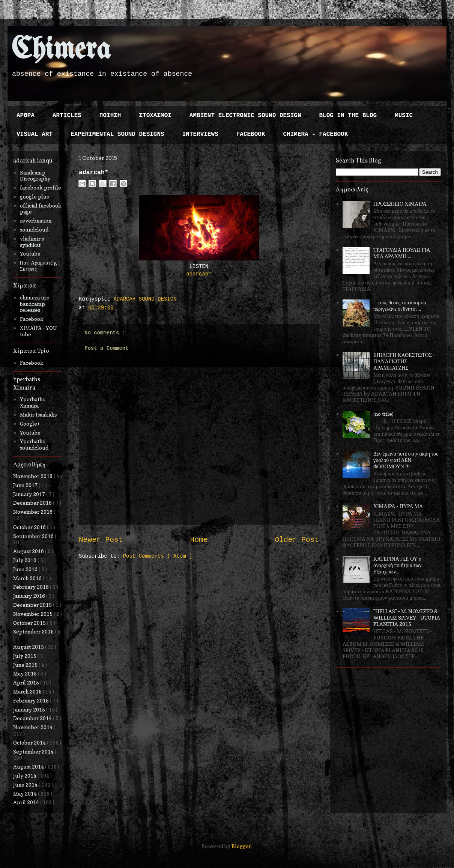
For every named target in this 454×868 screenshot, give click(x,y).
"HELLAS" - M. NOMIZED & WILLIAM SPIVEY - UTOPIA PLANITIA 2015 (407, 618)
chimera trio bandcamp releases (35, 304)
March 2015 (28, 691)
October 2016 (30, 527)
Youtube (30, 253)
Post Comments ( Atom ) (158, 556)
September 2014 (34, 751)
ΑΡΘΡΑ (26, 116)
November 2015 (33, 614)
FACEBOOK (251, 134)
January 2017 (30, 494)
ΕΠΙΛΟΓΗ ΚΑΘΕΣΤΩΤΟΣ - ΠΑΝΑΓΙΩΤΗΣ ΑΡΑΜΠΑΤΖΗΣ (404, 361)
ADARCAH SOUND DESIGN (145, 299)
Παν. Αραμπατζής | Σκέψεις (40, 266)
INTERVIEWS (200, 134)
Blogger (241, 846)
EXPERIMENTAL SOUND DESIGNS (117, 134)
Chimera (61, 50)
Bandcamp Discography (35, 176)
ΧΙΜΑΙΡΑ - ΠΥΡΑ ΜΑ (398, 506)
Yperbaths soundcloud (34, 444)
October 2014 (30, 742)
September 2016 (34, 536)
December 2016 (33, 503)
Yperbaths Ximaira (32, 402)
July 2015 (25, 656)
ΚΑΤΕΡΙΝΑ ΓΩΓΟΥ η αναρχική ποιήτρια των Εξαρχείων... (397, 565)
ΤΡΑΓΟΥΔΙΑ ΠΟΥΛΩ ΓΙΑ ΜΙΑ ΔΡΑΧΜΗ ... (402, 253)
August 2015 (29, 647)
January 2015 (30, 709)
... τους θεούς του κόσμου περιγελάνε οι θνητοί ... (400, 305)
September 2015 (34, 631)
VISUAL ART (35, 134)
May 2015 (26, 673)
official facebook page (41, 209)
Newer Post (101, 540)
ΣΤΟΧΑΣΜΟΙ (155, 116)
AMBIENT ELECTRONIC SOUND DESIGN (245, 116)
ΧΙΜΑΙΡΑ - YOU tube (39, 331)
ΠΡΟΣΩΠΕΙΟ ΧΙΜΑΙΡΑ (400, 204)
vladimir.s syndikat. (32, 242)
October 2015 (30, 623)
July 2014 (25, 775)
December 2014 (33, 718)
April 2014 (27, 802)
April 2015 (27, 682)
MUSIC (404, 116)
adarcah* (199, 274)
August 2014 (29, 766)
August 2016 (29, 551)
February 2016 (32, 587)
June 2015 (26, 665)
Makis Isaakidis (38, 414)
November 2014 (33, 727)
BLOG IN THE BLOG (348, 116)
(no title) (383, 414)
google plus (34, 196)
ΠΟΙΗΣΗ (110, 116)
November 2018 (33, 476)
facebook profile (41, 187)
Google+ (30, 423)
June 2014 (26, 785)
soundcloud (34, 229)
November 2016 (33, 512)
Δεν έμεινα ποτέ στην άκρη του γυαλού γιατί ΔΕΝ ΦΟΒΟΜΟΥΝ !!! (406, 460)
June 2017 (26, 485)
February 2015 (32, 700)
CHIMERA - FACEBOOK (315, 134)
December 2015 (33, 605)
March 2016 (28, 578)
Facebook (32, 319)
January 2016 (30, 596)
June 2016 (26, 569)
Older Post (297, 540)
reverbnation (36, 220)
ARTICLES (67, 116)
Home (199, 540)
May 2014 (26, 794)
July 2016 (25, 560)
